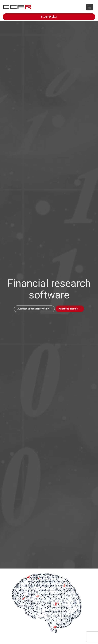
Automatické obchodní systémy (34, 308)
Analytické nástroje (70, 308)
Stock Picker (49, 17)
